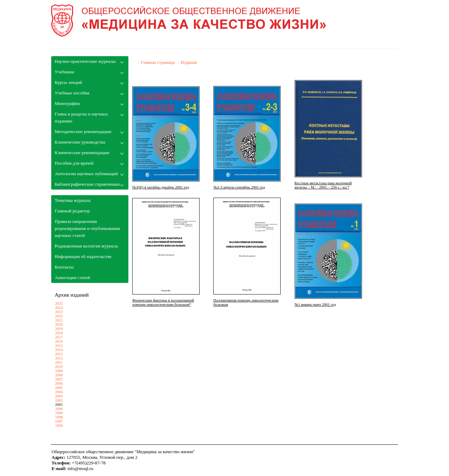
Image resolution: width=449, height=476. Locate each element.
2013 (59, 354)
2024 (59, 308)
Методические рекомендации (83, 131)
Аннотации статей (72, 277)
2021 (59, 320)
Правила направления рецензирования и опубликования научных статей (87, 228)
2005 (59, 388)
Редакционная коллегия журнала (86, 246)
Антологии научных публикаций (86, 174)
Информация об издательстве (83, 256)
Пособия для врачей (74, 163)
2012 (59, 358)
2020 (59, 324)
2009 (59, 371)
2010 (59, 366)
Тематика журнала (73, 200)
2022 (59, 316)
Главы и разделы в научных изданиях (81, 117)
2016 (59, 341)
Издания (189, 62)
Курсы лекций (68, 82)
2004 (59, 392)
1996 (59, 425)
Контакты (64, 267)
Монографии (67, 103)
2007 (59, 379)
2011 (59, 362)
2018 (59, 333)
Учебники (64, 72)
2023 (59, 312)
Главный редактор (72, 211)
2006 (59, 383)
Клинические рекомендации (82, 153)
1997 (59, 421)
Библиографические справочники (87, 184)
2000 (59, 409)
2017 (59, 337)
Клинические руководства (80, 142)
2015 (59, 345)
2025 (59, 303)
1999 (59, 413)
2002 (59, 400)
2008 (59, 375)
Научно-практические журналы (85, 61)
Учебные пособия (72, 93)
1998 (59, 417)
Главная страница (158, 62)
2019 (59, 329)
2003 (59, 396)
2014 (59, 350)
